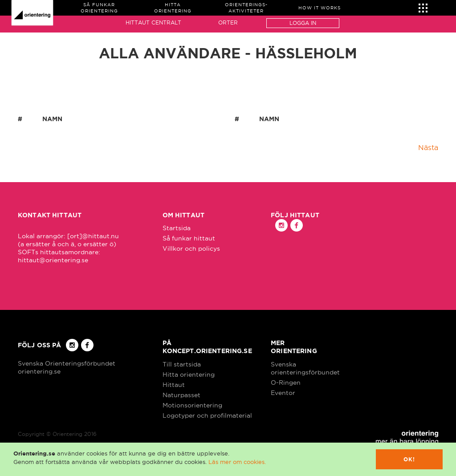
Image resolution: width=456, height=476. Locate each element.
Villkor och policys (191, 248)
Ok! (409, 459)
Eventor (283, 393)
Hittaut (174, 385)
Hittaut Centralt (153, 22)
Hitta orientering (189, 374)
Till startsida (182, 364)
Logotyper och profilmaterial (207, 415)
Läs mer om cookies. (237, 462)
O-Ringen (286, 382)
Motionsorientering (192, 405)
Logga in (303, 23)
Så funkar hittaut (189, 238)
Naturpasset (181, 395)
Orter (228, 22)
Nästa (428, 147)
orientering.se (39, 371)
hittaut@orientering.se (53, 260)
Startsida (177, 228)
